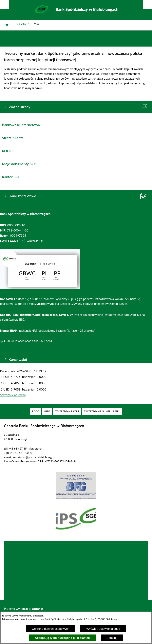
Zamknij (112, 638)
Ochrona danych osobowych (51, 629)
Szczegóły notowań (13, 395)
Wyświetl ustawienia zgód (103, 629)
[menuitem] (36, 412)
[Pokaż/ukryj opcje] (5, 5)
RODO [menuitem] (7, 151)
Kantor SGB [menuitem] (11, 177)
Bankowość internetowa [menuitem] (21, 125)
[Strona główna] (7, 25)
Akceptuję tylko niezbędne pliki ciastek (62, 638)
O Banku (23, 24)
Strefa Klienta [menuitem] (13, 138)
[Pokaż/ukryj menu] (147, 5)
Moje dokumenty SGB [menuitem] (19, 164)
